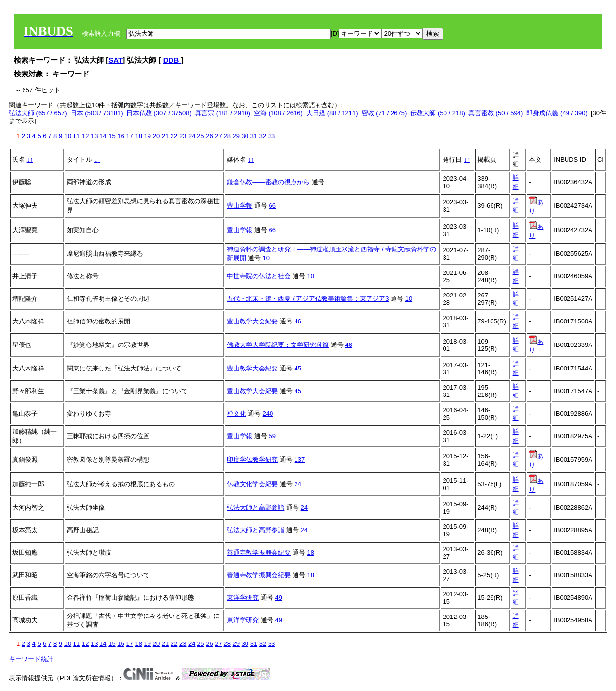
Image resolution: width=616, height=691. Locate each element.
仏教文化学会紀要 (252, 484)
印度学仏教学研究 (252, 459)
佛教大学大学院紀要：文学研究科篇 (278, 345)
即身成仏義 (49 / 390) (557, 113)
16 (121, 136)
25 (200, 136)
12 (85, 136)
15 (112, 136)
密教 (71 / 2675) (384, 113)
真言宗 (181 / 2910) (223, 113)
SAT (115, 60)
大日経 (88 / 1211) (332, 113)
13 (94, 136)
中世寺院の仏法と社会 (259, 276)
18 (138, 136)
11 (76, 136)
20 (156, 136)
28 (227, 136)
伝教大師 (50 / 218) (437, 113)
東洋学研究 (243, 598)
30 (245, 136)
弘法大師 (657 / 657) (38, 113)
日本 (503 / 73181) (97, 113)
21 (165, 136)
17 (129, 136)
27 (218, 136)
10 (68, 136)
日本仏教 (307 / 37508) (159, 113)
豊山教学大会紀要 (252, 321)
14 (103, 136)
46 (298, 321)
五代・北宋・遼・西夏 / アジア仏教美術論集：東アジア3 (308, 299)
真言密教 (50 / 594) (496, 113)
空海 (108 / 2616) (278, 113)
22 (174, 136)
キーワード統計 (31, 659)
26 (209, 136)
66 (272, 206)
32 (263, 136)
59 (272, 436)
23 (183, 136)
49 (279, 598)
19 (148, 136)
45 (298, 368)
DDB (172, 60)
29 (236, 136)
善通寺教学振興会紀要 (259, 553)
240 (268, 413)
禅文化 (236, 413)
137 (300, 459)
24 (192, 136)
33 (271, 136)
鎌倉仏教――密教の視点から (268, 182)
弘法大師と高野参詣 (256, 507)
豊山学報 (240, 206)
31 (254, 136)
